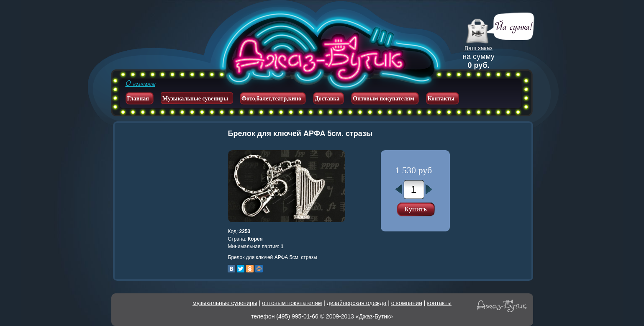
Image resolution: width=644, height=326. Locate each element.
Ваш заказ (479, 48)
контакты (439, 303)
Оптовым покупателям (384, 99)
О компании (140, 84)
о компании (407, 303)
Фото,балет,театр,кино (271, 99)
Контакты (441, 99)
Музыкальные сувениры (195, 99)
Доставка (327, 99)
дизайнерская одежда (357, 303)
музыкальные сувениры (225, 303)
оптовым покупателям (292, 303)
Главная (138, 99)
